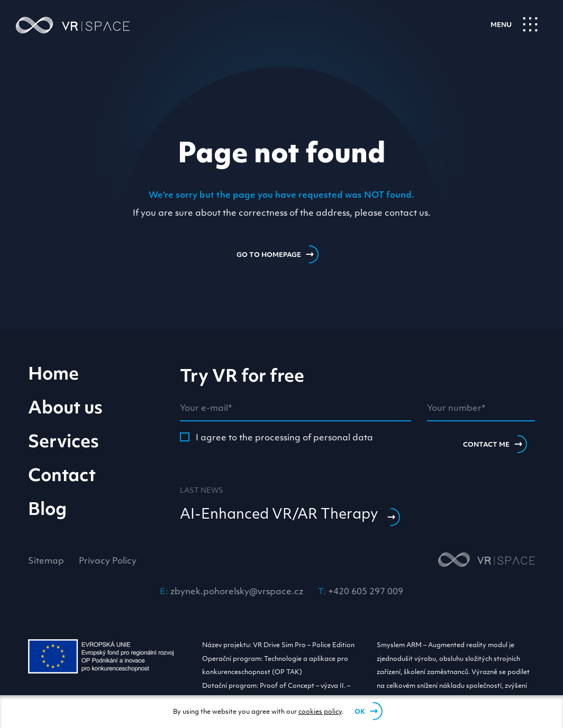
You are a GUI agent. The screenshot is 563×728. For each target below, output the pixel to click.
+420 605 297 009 (366, 592)
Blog (47, 511)
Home (53, 375)
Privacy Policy (108, 561)
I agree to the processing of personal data (276, 437)
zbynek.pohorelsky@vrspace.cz (237, 592)
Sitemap (46, 561)
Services (63, 443)
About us (65, 409)
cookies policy (320, 712)
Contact (62, 477)
